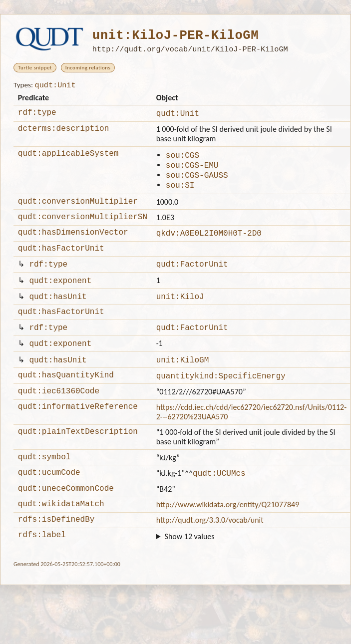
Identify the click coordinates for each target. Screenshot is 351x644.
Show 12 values (190, 568)
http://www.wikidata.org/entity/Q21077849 (228, 533)
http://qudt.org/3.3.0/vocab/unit (210, 550)
